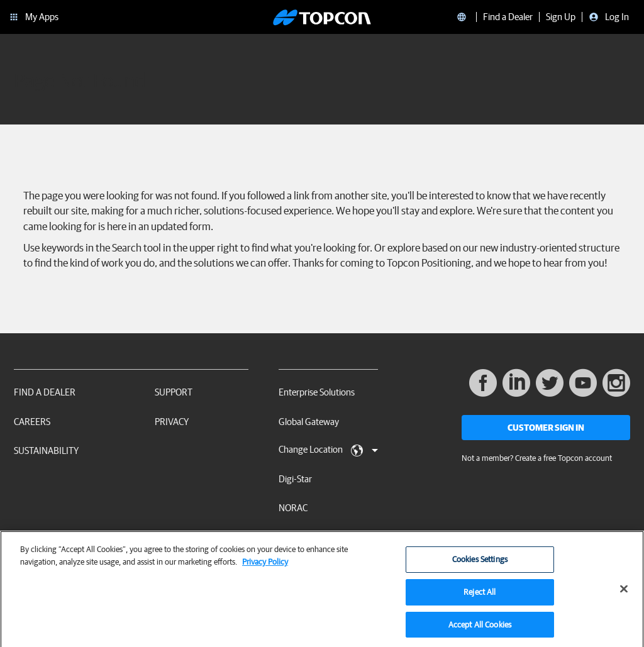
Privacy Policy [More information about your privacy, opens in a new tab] (265, 566)
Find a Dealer (45, 392)
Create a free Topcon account (563, 458)
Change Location (328, 450)
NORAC (293, 508)
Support (174, 392)
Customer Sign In (546, 428)
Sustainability (46, 451)
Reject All (480, 596)
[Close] (624, 594)
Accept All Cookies (480, 628)
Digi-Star (295, 479)
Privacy (172, 422)
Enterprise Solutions (317, 392)
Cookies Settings (480, 564)
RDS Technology (310, 537)
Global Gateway (309, 422)
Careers (32, 422)
